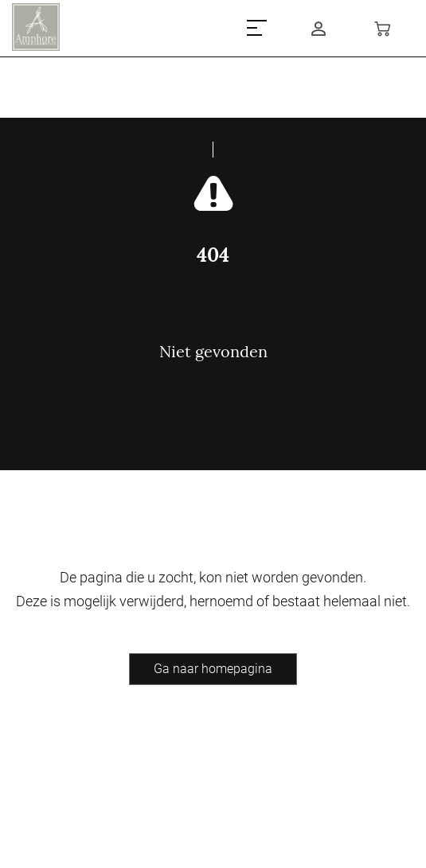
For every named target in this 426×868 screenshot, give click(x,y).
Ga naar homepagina (213, 669)
